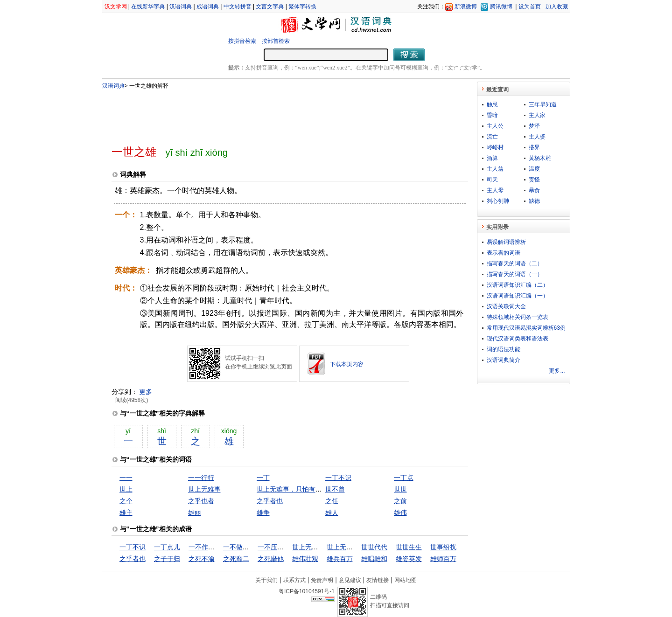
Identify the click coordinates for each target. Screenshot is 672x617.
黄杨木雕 (540, 158)
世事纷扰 (443, 547)
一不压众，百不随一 (287, 547)
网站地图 (406, 580)
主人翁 (495, 169)
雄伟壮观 (305, 559)
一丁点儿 (167, 547)
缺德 (534, 201)
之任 (332, 501)
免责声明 (322, 580)
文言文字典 (270, 7)
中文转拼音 (238, 7)
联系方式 (294, 580)
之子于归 (167, 559)
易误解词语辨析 (506, 242)
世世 (400, 489)
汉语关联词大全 (506, 306)
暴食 (534, 190)
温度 (534, 169)
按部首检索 (276, 41)
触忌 (492, 104)
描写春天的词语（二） (515, 263)
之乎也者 (201, 501)
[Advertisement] (274, 113)
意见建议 (350, 580)
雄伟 (400, 513)
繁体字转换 (302, 7)
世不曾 (335, 489)
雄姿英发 (409, 559)
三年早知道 (543, 104)
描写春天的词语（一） (515, 274)
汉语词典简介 (504, 360)
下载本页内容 (347, 364)
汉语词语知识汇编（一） (518, 296)
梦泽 (534, 126)
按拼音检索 (242, 41)
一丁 (263, 478)
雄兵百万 (340, 559)
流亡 (492, 137)
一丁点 (404, 478)
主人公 (495, 126)
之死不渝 (202, 559)
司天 (492, 180)
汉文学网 (116, 7)
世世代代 (374, 547)
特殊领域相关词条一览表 (518, 317)
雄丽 (195, 513)
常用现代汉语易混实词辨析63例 (526, 328)
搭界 (534, 147)
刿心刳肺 (498, 201)
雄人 (332, 513)
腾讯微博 (501, 7)
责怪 (534, 180)
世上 (126, 489)
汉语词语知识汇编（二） (518, 285)
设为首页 (530, 7)
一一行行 (201, 478)
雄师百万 (443, 559)
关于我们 (266, 580)
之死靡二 (236, 559)
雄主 (126, 513)
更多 (146, 392)
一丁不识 (338, 478)
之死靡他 (271, 559)
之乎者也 (270, 501)
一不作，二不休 (211, 547)
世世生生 (409, 547)
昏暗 (492, 115)
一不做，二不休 (246, 547)
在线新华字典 (148, 7)
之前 (400, 501)
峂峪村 (495, 147)
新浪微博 (466, 7)
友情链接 (378, 580)
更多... (557, 371)
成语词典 (208, 7)
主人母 (495, 190)
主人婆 (537, 137)
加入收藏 (557, 7)
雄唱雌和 (374, 559)
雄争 (263, 513)
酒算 (492, 158)
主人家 (537, 115)
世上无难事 (204, 489)
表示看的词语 (504, 253)
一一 (126, 478)
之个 (126, 501)
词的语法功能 (504, 349)
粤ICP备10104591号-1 (307, 591)
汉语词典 (181, 7)
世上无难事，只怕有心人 (293, 489)
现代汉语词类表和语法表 (518, 339)
